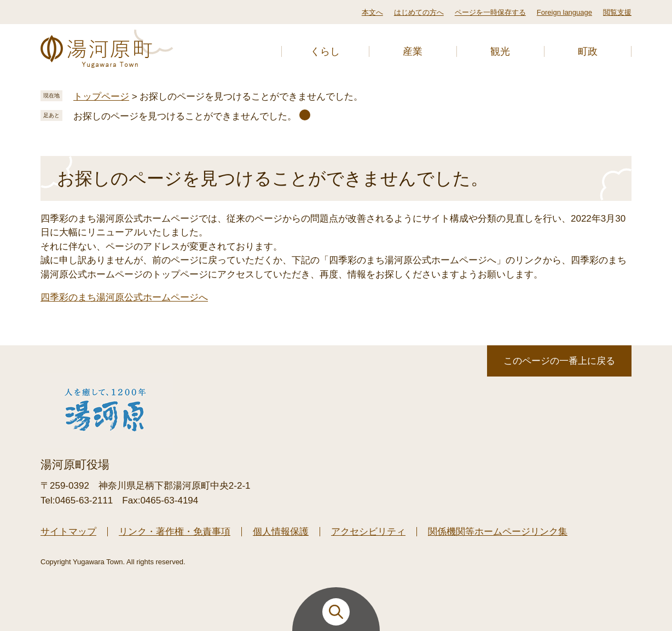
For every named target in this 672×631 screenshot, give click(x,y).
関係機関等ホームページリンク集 (498, 532)
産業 (413, 51)
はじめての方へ (419, 12)
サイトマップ (68, 532)
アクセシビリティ (368, 532)
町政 (588, 51)
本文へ (372, 12)
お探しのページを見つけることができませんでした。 (185, 116)
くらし (325, 51)
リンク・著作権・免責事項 (175, 532)
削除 (305, 115)
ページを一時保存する (490, 12)
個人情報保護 (281, 532)
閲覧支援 (617, 12)
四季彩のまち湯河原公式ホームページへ (124, 297)
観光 (500, 51)
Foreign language (564, 12)
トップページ (101, 97)
